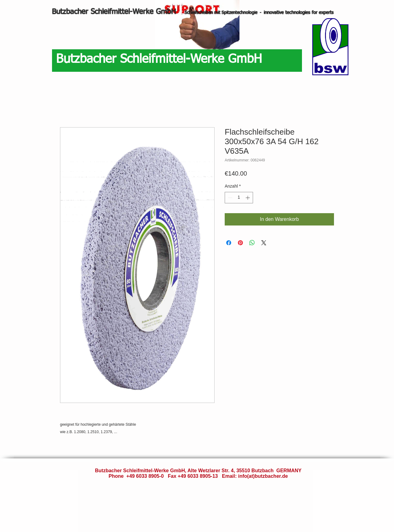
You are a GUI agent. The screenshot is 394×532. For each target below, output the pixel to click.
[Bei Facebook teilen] (229, 243)
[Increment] (248, 198)
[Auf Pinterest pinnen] (240, 243)
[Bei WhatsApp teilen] (252, 243)
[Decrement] (229, 198)
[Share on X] (264, 243)
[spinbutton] (239, 198)
